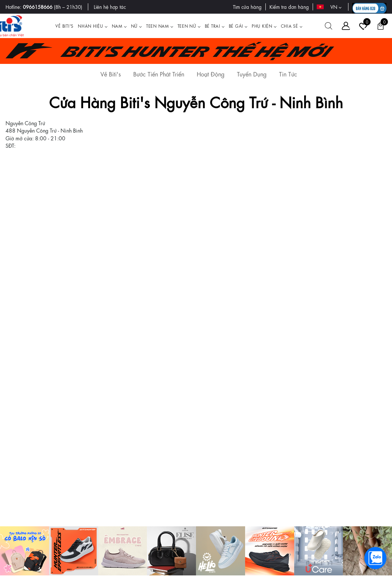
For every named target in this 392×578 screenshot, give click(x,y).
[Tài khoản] (346, 26)
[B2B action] (369, 7)
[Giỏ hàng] (381, 26)
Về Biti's (111, 74)
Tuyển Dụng (252, 74)
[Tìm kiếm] (329, 26)
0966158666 (38, 6)
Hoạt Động (211, 74)
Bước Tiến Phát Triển (159, 74)
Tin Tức (288, 74)
